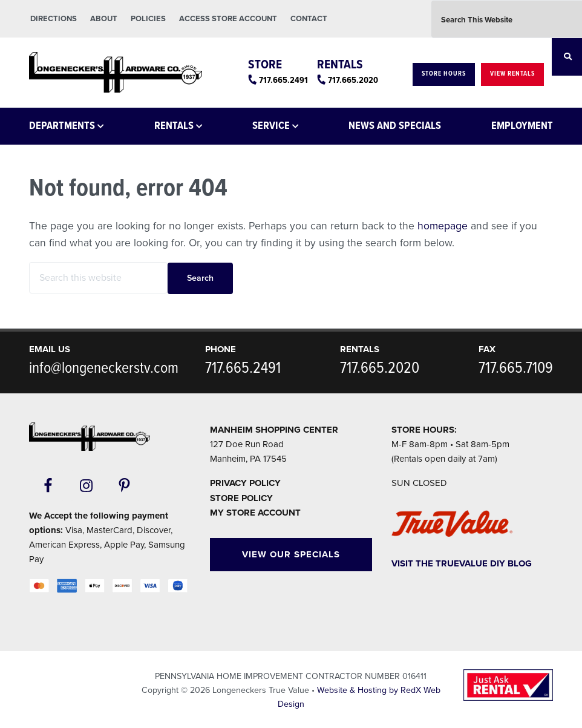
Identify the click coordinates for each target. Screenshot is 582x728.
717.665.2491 (283, 80)
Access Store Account (228, 19)
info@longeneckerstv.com (104, 369)
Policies (148, 19)
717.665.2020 (353, 80)
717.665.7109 (516, 369)
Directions (54, 19)
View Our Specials (291, 554)
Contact (309, 19)
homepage (443, 226)
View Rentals (512, 74)
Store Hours (444, 74)
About (104, 19)
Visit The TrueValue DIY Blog (462, 563)
